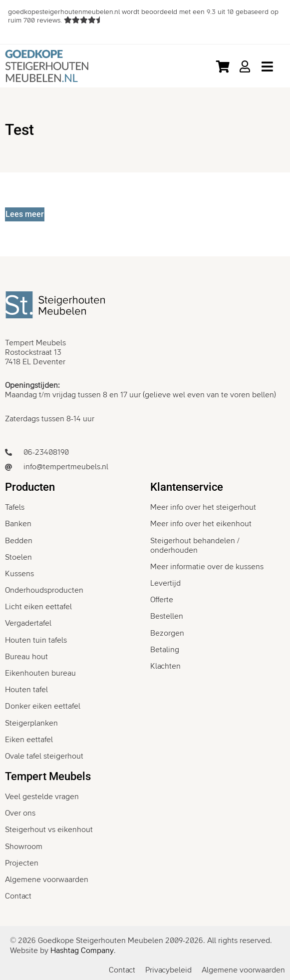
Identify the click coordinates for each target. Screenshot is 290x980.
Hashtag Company (82, 951)
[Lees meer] (25, 214)
